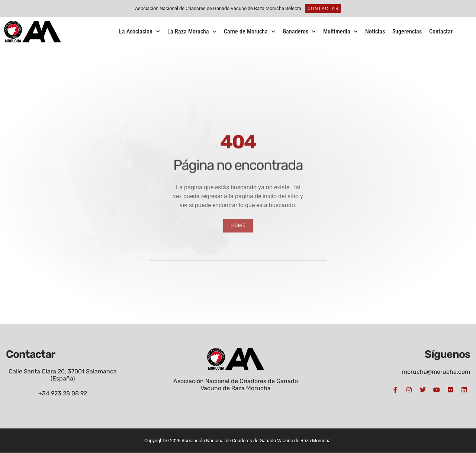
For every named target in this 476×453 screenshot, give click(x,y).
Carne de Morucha (250, 31)
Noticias (375, 31)
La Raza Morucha (192, 31)
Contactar (441, 31)
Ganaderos (299, 31)
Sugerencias (407, 31)
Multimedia (340, 31)
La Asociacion (139, 31)
